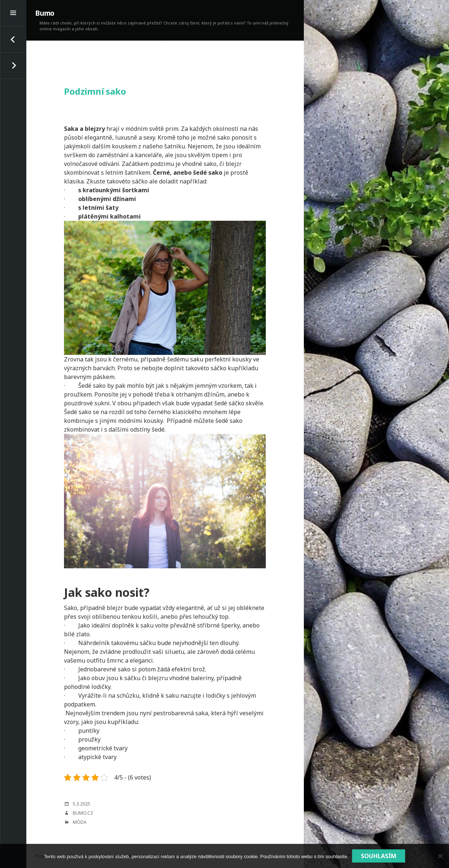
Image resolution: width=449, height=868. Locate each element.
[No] (440, 856)
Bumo (45, 13)
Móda (80, 822)
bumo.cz (83, 813)
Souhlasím (379, 856)
